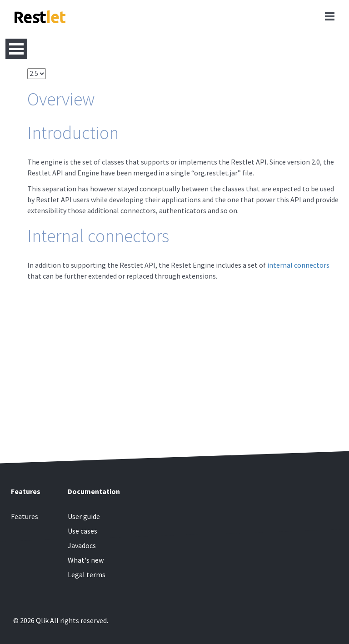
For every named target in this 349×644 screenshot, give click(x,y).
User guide (84, 516)
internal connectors (298, 265)
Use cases (82, 531)
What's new (86, 560)
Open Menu (16, 49)
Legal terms (87, 574)
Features (25, 516)
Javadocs (82, 545)
